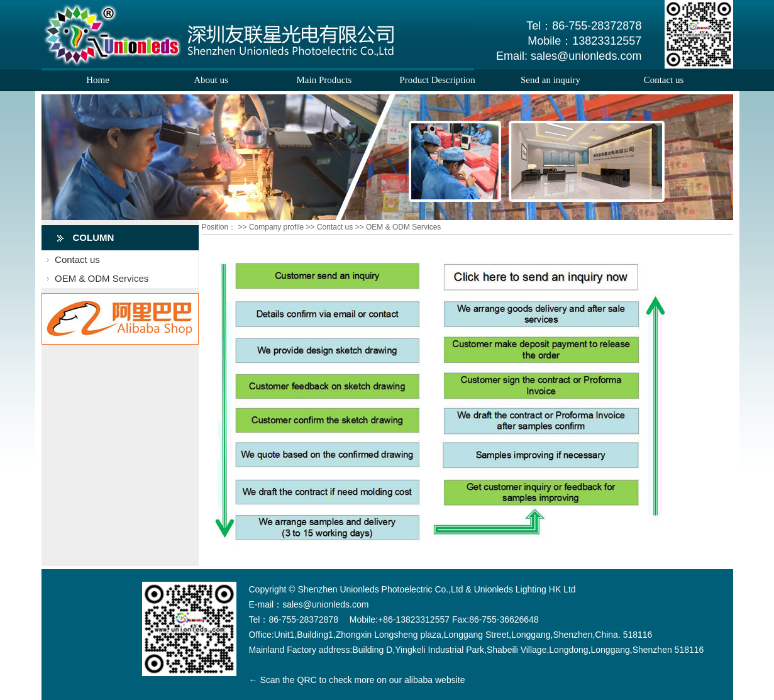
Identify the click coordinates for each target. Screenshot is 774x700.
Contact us (664, 80)
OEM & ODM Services (102, 278)
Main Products (324, 80)
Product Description (437, 80)
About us (211, 80)
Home (98, 80)
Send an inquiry (550, 80)
